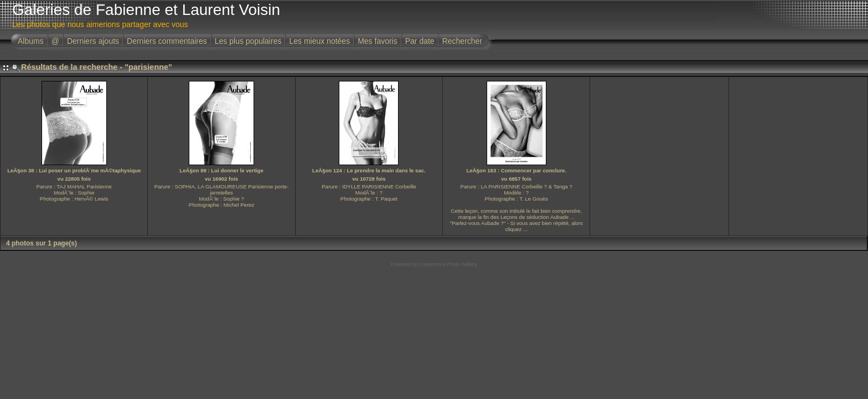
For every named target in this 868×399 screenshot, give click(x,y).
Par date (420, 41)
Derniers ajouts (93, 41)
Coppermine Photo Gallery (448, 264)
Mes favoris (378, 41)
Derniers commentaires (167, 41)
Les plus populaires (248, 41)
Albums (31, 41)
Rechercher (462, 41)
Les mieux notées (319, 41)
